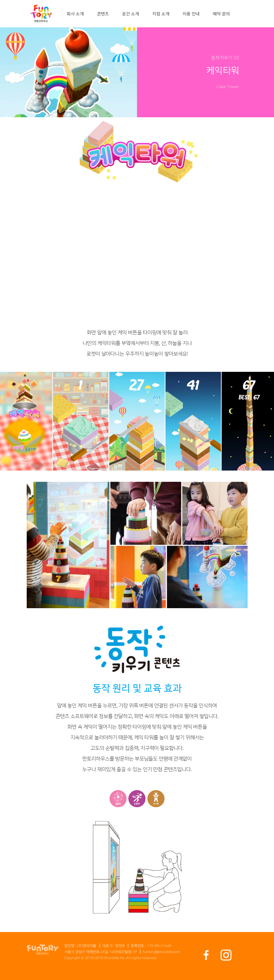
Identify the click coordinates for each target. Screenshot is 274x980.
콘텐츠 (103, 14)
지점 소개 (161, 14)
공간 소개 (130, 14)
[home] (41, 14)
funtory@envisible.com (161, 952)
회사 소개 (75, 14)
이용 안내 (191, 14)
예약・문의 (221, 14)
